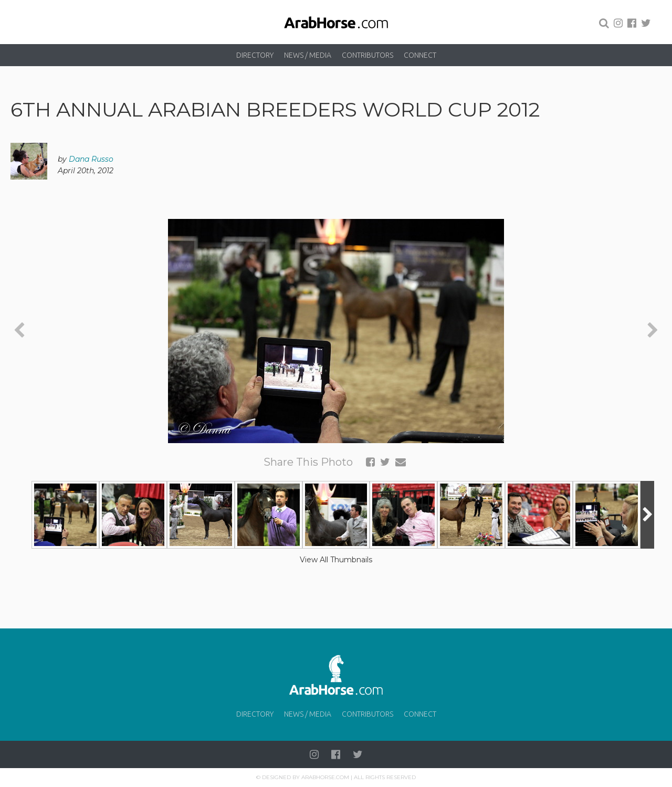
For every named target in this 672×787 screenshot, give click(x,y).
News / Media (308, 55)
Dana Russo (91, 159)
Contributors (367, 55)
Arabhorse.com (325, 777)
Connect (420, 55)
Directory (255, 55)
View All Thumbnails (336, 560)
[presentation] (19, 331)
